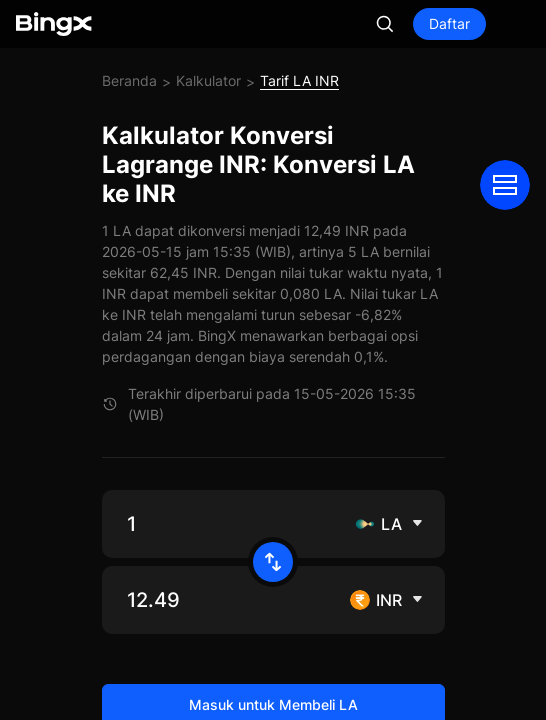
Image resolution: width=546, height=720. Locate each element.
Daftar (449, 23)
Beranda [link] (129, 80)
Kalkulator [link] (208, 80)
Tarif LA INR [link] (299, 80)
